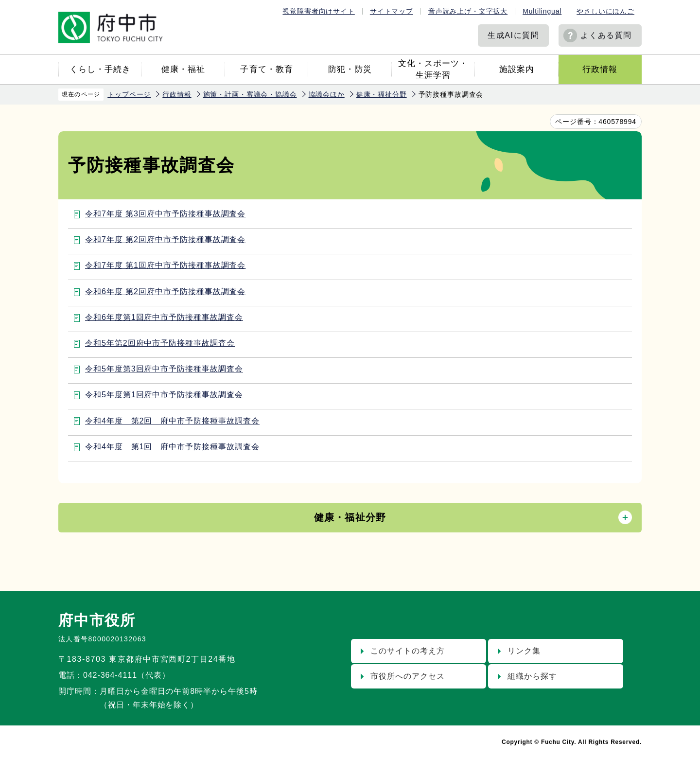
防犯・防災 (350, 69)
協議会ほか (327, 94)
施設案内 (517, 69)
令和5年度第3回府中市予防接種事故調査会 (164, 369)
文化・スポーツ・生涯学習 (433, 69)
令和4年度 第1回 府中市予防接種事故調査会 (172, 447)
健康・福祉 (183, 69)
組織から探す (532, 676)
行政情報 (600, 69)
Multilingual (542, 11)
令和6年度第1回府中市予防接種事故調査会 (164, 317)
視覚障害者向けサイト (318, 11)
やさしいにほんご (605, 11)
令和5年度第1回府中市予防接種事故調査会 (164, 395)
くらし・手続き (100, 69)
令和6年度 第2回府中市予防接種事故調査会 (165, 291)
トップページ (129, 94)
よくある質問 (606, 35)
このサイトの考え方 (408, 651)
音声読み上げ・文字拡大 (468, 11)
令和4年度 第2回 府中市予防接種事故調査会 (172, 421)
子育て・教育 (266, 69)
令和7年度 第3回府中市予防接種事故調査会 (165, 214)
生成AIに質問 (513, 35)
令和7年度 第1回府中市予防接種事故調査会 (165, 265)
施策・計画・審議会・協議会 (250, 94)
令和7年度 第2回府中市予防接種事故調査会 (165, 239)
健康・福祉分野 (382, 94)
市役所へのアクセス (408, 676)
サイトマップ (392, 11)
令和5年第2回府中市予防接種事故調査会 (160, 343)
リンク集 (524, 651)
